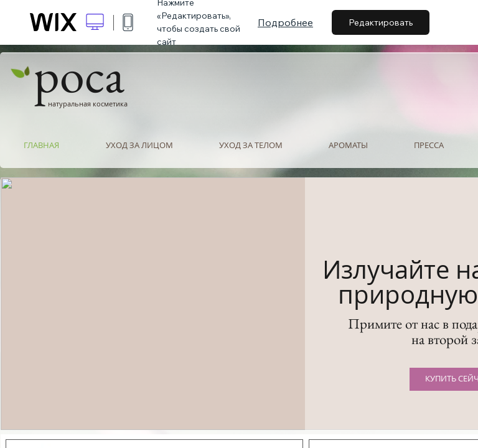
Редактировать (381, 22)
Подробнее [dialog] (285, 22)
